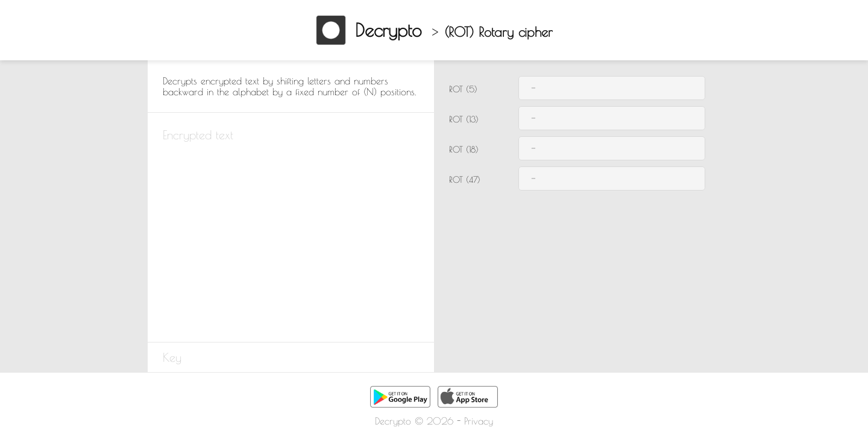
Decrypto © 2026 (414, 421)
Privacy (479, 421)
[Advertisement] (72, 256)
